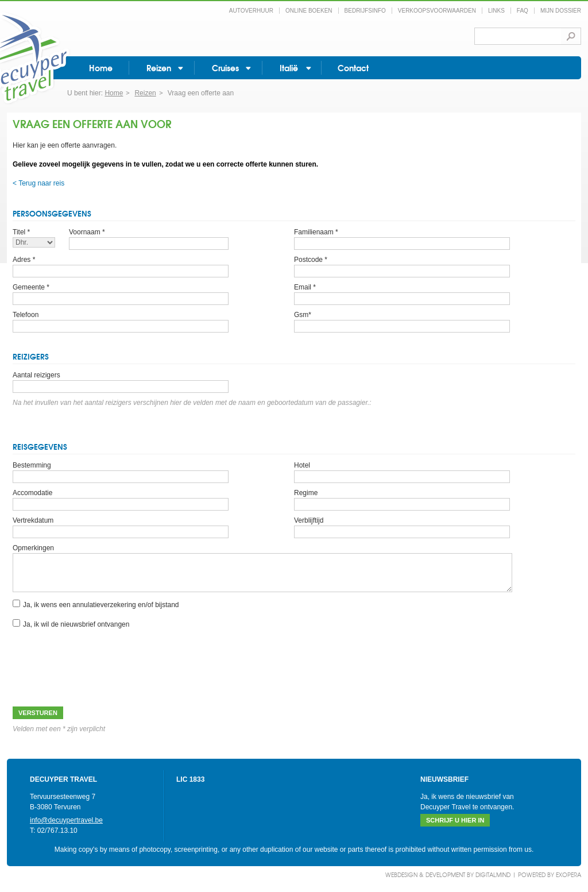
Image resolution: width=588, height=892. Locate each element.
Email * (305, 287)
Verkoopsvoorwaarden (437, 11)
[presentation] (100, 661)
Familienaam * (316, 232)
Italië (289, 67)
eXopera (568, 874)
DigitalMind (493, 874)
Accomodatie (32, 493)
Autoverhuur (251, 11)
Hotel (302, 465)
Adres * (24, 260)
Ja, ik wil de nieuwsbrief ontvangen (76, 624)
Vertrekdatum (33, 520)
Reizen (159, 67)
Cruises (225, 67)
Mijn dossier (561, 11)
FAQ (523, 11)
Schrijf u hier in (455, 820)
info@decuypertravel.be (66, 820)
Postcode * (311, 260)
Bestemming (32, 465)
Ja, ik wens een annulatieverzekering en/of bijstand (101, 605)
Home (101, 67)
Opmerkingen (33, 548)
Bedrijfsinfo (365, 11)
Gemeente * (31, 287)
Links (496, 11)
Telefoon (26, 315)
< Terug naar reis (38, 183)
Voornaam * (87, 232)
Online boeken (309, 11)
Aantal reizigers (36, 375)
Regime (306, 493)
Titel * (21, 232)
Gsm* (303, 315)
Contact (353, 67)
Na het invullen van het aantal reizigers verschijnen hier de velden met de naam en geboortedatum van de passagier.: (192, 403)
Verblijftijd (309, 520)
